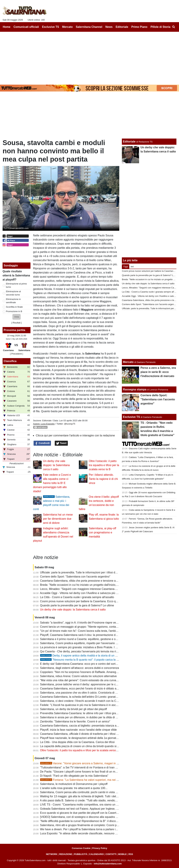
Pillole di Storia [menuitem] (160, 27)
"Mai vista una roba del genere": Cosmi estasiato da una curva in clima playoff (88, 680)
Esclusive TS (131, 417)
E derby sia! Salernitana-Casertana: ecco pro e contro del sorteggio (81, 664)
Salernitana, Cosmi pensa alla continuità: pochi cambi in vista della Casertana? (88, 792)
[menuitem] (173, 27)
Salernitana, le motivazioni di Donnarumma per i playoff (74, 784)
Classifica (10, 361)
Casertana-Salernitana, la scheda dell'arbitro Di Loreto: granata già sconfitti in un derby (93, 697)
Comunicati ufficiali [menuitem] (26, 27)
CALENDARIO (96, 854)
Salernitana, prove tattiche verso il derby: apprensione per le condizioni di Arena (89, 684)
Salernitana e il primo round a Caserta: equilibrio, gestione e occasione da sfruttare (91, 639)
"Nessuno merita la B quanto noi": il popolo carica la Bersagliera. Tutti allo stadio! (96, 660)
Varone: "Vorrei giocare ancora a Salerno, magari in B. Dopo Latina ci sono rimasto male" (101, 763)
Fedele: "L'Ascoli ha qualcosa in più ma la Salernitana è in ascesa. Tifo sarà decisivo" (92, 705)
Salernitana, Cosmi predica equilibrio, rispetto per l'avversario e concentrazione (88, 643)
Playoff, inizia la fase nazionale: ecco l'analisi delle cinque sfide (78, 730)
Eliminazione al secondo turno (13, 293)
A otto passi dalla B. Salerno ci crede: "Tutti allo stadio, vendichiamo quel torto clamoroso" (95, 800)
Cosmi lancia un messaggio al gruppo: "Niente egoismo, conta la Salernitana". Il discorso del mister (101, 627)
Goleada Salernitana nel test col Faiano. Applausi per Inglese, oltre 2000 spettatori (90, 809)
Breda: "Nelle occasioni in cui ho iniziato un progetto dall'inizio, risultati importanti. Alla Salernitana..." (101, 585)
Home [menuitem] (7, 27)
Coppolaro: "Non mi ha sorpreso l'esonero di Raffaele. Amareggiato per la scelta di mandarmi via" (99, 672)
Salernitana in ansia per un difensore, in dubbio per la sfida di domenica (84, 717)
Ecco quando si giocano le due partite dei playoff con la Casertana (80, 813)
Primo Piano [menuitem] (139, 27)
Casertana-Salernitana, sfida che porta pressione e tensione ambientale (84, 581)
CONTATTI (111, 854)
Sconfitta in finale (14, 307)
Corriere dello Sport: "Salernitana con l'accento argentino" (75, 577)
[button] (17, 317)
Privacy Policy (100, 848)
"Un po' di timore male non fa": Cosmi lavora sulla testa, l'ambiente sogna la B (88, 631)
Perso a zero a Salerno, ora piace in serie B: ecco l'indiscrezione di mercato (158, 372)
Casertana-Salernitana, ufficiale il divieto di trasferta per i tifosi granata (83, 734)
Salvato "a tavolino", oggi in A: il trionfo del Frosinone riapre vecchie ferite (85, 623)
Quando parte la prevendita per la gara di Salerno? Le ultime (77, 605)
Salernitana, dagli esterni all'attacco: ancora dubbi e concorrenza (80, 668)
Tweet (61, 443)
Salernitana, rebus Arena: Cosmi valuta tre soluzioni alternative (78, 676)
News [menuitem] (109, 27)
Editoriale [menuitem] (122, 27)
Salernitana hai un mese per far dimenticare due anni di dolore (58, 519)
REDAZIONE (66, 854)
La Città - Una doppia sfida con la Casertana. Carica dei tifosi (77, 742)
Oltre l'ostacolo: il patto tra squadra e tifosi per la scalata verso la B (104, 465)
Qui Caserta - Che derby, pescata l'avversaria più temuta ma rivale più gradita (87, 651)
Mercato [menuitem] (67, 27)
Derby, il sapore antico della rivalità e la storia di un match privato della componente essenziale (104, 656)
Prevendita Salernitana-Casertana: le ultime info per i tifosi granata (81, 713)
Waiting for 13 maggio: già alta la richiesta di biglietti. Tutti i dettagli (81, 796)
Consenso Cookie (81, 848)
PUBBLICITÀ (81, 854)
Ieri (132, 267)
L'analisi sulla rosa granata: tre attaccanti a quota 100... (74, 788)
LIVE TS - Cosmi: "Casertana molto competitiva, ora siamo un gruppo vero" (86, 805)
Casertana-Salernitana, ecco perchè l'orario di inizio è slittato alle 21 (82, 689)
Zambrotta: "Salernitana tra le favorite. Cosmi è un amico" (75, 721)
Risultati (17, 323)
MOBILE (122, 854)
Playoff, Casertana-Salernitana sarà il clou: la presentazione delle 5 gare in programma (93, 635)
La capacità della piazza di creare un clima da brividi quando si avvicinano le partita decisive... (97, 746)
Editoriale (47, 421)
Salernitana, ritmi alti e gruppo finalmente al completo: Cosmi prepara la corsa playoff (92, 825)
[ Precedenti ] (16, 354)
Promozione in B (14, 311)
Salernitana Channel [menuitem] (89, 27)
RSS (131, 854)
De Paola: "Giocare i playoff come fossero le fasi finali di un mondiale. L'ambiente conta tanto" (97, 772)
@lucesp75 (70, 424)
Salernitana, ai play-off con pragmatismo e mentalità (102, 532)
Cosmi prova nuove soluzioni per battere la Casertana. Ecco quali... (81, 601)
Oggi (126, 267)
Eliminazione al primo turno (17, 285)
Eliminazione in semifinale (13, 301)
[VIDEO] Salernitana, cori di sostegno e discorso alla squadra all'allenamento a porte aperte (96, 817)
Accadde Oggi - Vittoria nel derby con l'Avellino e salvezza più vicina (81, 593)
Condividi (42, 443)
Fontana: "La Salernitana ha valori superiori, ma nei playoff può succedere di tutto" (97, 780)
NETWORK (52, 854)
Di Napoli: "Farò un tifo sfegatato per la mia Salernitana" (74, 776)
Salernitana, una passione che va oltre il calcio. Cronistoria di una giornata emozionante (94, 693)
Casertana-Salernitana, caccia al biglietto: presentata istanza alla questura (85, 726)
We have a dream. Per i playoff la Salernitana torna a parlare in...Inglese (84, 829)
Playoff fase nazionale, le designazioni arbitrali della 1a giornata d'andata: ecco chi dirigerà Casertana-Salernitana (109, 738)
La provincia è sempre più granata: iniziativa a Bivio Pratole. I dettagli (82, 647)
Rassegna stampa (135, 389)
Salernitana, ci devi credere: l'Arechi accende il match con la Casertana (84, 701)
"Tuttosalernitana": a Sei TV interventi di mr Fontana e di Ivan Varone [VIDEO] (88, 767)
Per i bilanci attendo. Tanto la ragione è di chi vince (103, 479)
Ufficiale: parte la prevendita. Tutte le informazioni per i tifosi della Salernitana (87, 572)
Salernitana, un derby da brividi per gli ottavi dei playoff (73, 709)
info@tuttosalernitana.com (108, 864)
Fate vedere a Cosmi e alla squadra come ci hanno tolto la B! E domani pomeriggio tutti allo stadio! (52, 483)
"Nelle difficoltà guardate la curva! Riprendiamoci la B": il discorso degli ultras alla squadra (95, 821)
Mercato (128, 362)
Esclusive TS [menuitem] (51, 27)
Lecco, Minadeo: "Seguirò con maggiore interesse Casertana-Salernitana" (85, 589)
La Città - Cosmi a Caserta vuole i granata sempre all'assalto (77, 597)
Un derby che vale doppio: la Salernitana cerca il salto (56, 465)
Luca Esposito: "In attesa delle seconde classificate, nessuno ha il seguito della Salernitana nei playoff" (103, 833)
